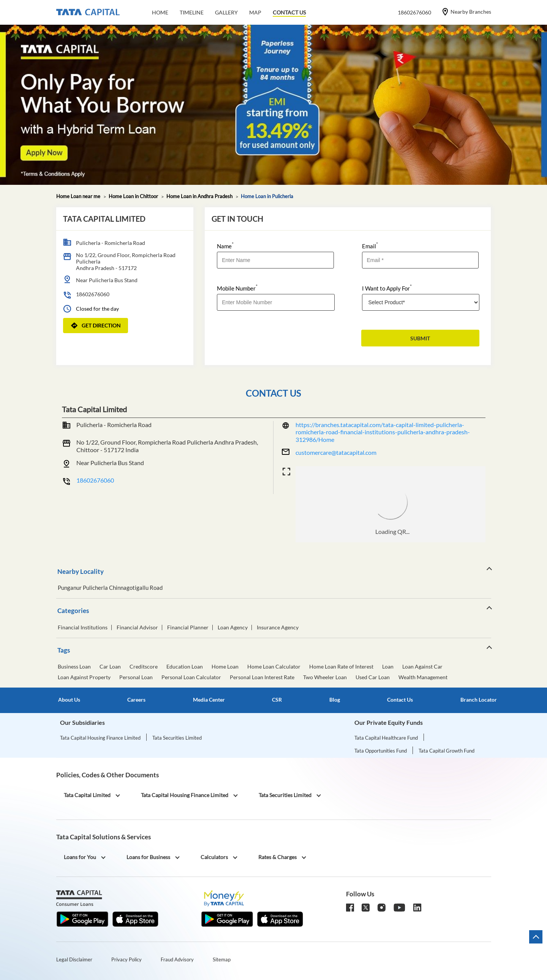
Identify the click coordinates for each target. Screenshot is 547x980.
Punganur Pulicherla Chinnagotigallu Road (110, 588)
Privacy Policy (126, 959)
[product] (421, 302)
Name (225, 245)
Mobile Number (237, 288)
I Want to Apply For (387, 288)
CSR (277, 700)
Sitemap (222, 959)
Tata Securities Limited (177, 738)
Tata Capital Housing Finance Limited (100, 738)
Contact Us (400, 700)
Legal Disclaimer (74, 959)
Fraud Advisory (177, 959)
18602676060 (93, 294)
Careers (136, 700)
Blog (335, 700)
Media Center (209, 700)
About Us (69, 700)
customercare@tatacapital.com (336, 452)
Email (370, 245)
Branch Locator (479, 700)
